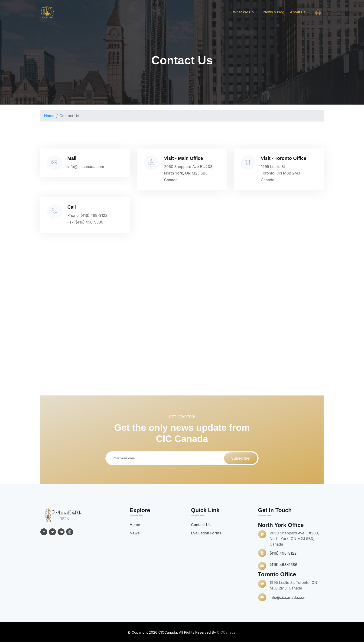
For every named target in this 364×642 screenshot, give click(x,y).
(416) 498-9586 (90, 222)
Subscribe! (241, 458)
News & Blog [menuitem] (274, 12)
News (135, 533)
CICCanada (226, 632)
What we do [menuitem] (245, 12)
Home (49, 116)
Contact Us (201, 524)
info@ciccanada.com (87, 166)
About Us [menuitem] (300, 12)
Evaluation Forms (206, 533)
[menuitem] (318, 12)
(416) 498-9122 (95, 215)
